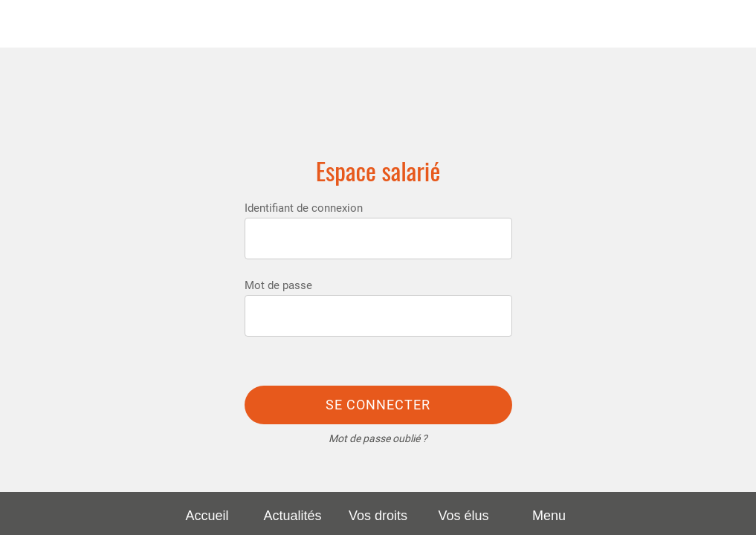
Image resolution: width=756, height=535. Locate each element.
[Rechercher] (732, 24)
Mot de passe (278, 285)
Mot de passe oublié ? (378, 438)
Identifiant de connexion (304, 208)
